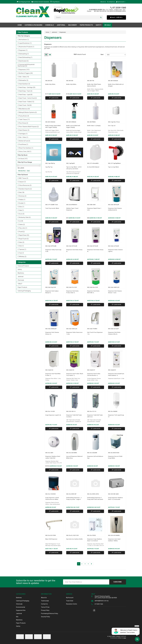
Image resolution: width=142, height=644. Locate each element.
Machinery (21, 273)
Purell (22, 232)
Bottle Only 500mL (71, 84)
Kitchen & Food (25, 141)
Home (20, 25)
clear (28, 171)
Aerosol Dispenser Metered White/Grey (74, 457)
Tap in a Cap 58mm (113, 167)
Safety (20, 269)
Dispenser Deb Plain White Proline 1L (53, 375)
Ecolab (22, 203)
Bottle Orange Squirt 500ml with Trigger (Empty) (53, 126)
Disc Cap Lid (112, 126)
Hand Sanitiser (25, 84)
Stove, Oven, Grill (25, 152)
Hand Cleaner (24, 130)
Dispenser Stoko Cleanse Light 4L (115, 251)
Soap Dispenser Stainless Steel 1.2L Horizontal (115, 498)
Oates (22, 224)
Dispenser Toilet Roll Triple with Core (95, 416)
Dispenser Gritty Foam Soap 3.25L (53, 251)
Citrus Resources (25, 185)
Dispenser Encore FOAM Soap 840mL (115, 457)
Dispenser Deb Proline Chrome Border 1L (94, 375)
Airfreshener (24, 40)
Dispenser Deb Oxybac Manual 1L (52, 292)
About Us (103, 2)
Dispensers (24, 70)
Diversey (23, 196)
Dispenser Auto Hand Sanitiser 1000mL (114, 540)
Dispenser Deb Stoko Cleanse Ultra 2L (114, 333)
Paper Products (22, 287)
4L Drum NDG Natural (93, 167)
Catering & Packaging (24, 291)
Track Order (70, 601)
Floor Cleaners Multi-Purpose (29, 127)
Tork (21, 253)
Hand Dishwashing (26, 57)
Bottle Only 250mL (50, 84)
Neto (125, 638)
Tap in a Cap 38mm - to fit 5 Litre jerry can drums (74, 168)
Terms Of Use (45, 607)
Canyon (22, 182)
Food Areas (24, 144)
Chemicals (21, 280)
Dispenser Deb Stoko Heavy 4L (95, 251)
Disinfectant (24, 61)
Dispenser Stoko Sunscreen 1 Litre (74, 333)
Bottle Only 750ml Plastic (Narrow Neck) (94, 85)
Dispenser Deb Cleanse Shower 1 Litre (115, 292)
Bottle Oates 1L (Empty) (94, 126)
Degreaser (23, 50)
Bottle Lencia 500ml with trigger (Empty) (73, 126)
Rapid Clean (24, 235)
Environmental (21, 607)
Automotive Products (27, 47)
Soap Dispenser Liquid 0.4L (53, 415)
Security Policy (46, 617)
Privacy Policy (45, 610)
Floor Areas (24, 123)
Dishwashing (24, 54)
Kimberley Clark (25, 217)
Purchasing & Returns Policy (50, 613)
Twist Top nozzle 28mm (52, 208)
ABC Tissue (24, 178)
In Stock (23, 159)
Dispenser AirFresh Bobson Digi (95, 457)
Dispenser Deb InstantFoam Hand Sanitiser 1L (116, 375)
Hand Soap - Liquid (26, 95)
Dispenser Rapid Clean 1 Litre (94, 209)
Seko (22, 242)
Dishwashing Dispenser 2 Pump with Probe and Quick (95, 498)
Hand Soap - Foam (26, 91)
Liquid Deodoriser (25, 43)
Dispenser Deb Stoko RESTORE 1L (93, 292)
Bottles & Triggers (26, 73)
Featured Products (23, 266)
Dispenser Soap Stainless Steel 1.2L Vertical (95, 540)
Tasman (23, 249)
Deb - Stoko (24, 77)
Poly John (23, 228)
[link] (94, 610)
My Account (70, 598)
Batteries (19, 598)
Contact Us (111, 2)
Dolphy (22, 200)
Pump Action (24, 116)
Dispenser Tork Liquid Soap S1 (116, 416)
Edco (22, 207)
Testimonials (45, 601)
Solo (21, 246)
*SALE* (20, 284)
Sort (102, 54)
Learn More (54, 98)
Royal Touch (24, 239)
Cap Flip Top (49, 167)
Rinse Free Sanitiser (26, 148)
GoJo (22, 214)
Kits (17, 617)
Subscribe (118, 582)
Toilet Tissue (24, 119)
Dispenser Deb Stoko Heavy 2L (74, 251)
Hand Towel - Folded (27, 102)
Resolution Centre (72, 604)
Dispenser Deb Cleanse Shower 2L (52, 333)
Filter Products (23, 32)
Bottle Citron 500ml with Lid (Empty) (116, 85)
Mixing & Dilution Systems (28, 112)
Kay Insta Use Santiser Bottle (74, 539)
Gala (21, 210)
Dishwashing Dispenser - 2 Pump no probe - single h (74, 498)
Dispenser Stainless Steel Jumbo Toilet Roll (53, 457)
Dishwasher (24, 80)
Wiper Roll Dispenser (51, 539)
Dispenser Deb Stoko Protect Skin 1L (72, 292)
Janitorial (20, 277)
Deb (22, 192)
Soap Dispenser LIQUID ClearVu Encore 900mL (52, 498)
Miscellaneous (24, 109)
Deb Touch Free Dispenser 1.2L (95, 333)
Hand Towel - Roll (25, 105)
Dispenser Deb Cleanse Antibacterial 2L (115, 209)
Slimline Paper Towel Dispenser (72, 209)
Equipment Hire (21, 610)
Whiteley (23, 257)
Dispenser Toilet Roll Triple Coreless (74, 416)
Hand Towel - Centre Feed (28, 98)
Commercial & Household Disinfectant (26, 65)
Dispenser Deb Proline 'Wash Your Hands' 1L (75, 375)
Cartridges (23, 134)
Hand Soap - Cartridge (27, 87)
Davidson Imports (25, 189)
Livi (21, 221)
